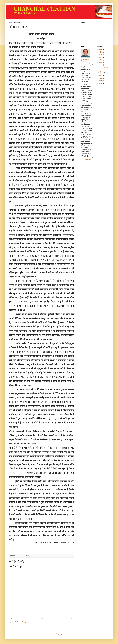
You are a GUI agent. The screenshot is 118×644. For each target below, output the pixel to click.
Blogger (58, 634)
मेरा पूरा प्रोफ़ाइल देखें (86, 160)
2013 (100, 63)
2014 (100, 60)
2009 (100, 83)
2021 (100, 57)
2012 (100, 76)
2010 (100, 81)
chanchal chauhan (86, 61)
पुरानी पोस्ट (70, 619)
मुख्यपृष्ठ (41, 619)
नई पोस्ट (12, 619)
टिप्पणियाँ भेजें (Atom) (20, 622)
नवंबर (102, 65)
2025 (100, 49)
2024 (100, 52)
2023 (100, 55)
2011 (100, 78)
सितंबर (102, 72)
